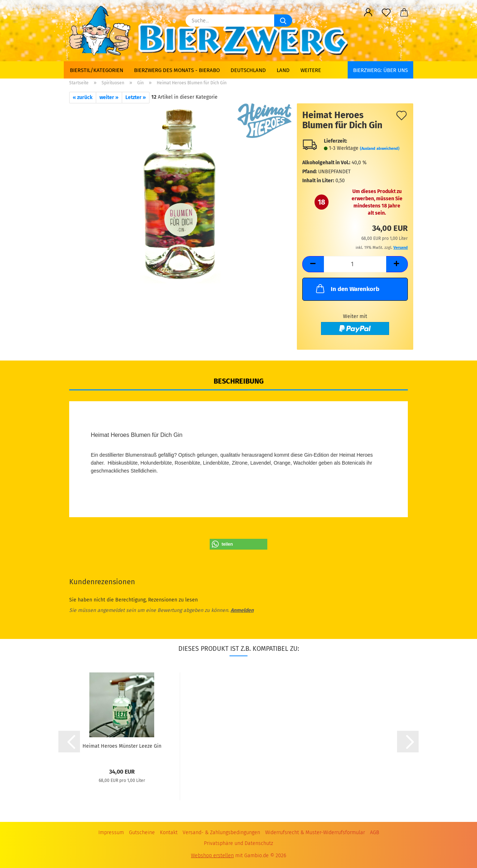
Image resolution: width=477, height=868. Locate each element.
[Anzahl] (355, 264)
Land (283, 70)
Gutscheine (142, 833)
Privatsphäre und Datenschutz (239, 843)
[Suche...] (283, 21)
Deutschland (248, 70)
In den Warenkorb (347, 288)
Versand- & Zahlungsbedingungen (221, 833)
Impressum (111, 833)
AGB (375, 833)
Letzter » (136, 97)
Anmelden (242, 610)
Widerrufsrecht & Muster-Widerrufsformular (315, 833)
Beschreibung (239, 381)
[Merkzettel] (386, 13)
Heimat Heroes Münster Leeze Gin (122, 746)
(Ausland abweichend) (380, 149)
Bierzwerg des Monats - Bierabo (177, 70)
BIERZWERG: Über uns (380, 70)
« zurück (83, 97)
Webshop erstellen (212, 856)
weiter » (109, 97)
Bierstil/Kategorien (97, 70)
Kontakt (169, 833)
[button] (368, 13)
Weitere (311, 70)
